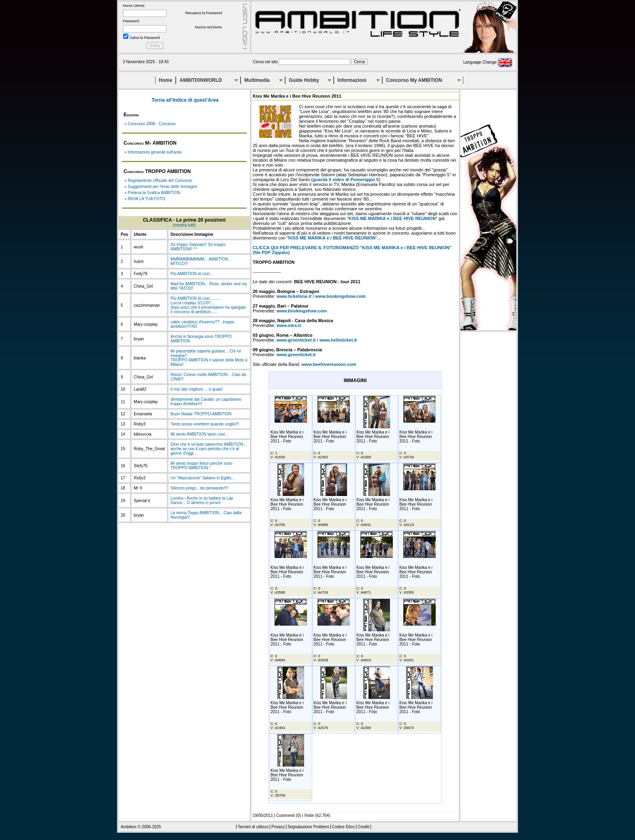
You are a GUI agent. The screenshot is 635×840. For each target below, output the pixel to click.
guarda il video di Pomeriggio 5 (346, 180)
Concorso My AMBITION (414, 80)
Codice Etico (343, 827)
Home (165, 80)
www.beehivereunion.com (329, 364)
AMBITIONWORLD (201, 80)
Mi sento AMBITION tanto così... (199, 434)
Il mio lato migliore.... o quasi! (197, 389)
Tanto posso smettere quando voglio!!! (205, 424)
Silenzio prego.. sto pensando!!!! (199, 488)
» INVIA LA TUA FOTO (145, 199)
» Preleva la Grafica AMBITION (152, 193)
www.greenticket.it (296, 340)
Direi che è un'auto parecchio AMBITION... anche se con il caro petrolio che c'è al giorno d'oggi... (209, 449)
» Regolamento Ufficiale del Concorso (158, 181)
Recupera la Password (203, 13)
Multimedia (257, 80)
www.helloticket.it (338, 340)
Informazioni (352, 80)
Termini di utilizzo (253, 827)
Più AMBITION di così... (192, 274)
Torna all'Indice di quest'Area (185, 100)
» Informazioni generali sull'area (153, 152)
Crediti (363, 827)
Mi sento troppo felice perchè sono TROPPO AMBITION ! (201, 466)
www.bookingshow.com (340, 296)
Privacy (278, 827)
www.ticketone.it (294, 296)
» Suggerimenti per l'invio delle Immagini (161, 187)
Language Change (488, 62)
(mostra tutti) (184, 225)
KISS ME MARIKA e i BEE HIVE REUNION (392, 218)
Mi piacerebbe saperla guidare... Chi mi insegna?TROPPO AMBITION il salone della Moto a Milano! (209, 358)
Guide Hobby (304, 80)
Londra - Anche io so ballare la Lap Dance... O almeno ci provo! (202, 500)
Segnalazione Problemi (308, 827)
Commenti (286, 815)
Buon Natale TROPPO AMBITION (201, 414)
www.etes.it (289, 325)
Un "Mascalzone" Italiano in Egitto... (202, 478)
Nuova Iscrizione (208, 27)
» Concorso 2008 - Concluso (150, 124)
